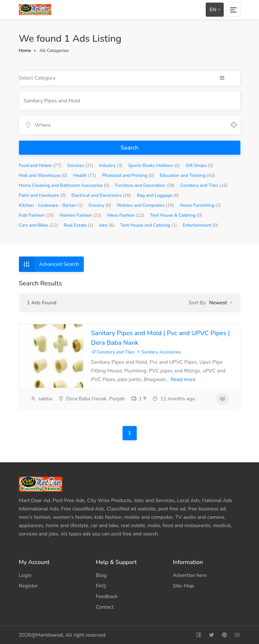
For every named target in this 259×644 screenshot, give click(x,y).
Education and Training (187, 175)
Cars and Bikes (39, 225)
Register (29, 586)
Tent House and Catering (149, 225)
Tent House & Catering (176, 215)
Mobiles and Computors (145, 205)
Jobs (107, 225)
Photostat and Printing (128, 175)
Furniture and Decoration (145, 185)
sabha (41, 399)
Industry (111, 165)
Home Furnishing (200, 205)
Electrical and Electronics (101, 195)
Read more (183, 379)
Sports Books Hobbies (154, 165)
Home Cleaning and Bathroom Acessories (64, 185)
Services (80, 165)
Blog (101, 575)
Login (25, 575)
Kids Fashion (36, 215)
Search (129, 148)
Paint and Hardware (42, 195)
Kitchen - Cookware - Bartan (51, 205)
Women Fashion (80, 215)
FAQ (101, 586)
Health (85, 175)
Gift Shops (199, 165)
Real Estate (79, 225)
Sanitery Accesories (161, 352)
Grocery (100, 205)
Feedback (107, 596)
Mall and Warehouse (43, 175)
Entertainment (200, 225)
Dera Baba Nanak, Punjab (92, 399)
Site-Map (184, 586)
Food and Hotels (40, 165)
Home (25, 51)
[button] (220, 303)
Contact (105, 607)
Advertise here (190, 575)
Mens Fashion (126, 215)
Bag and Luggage (158, 195)
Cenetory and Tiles (204, 185)
